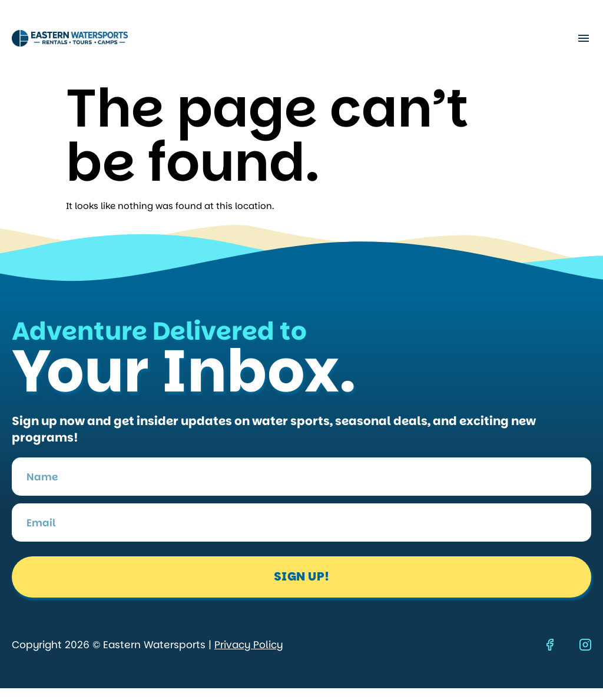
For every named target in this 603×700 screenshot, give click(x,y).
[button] (583, 39)
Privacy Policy (249, 645)
